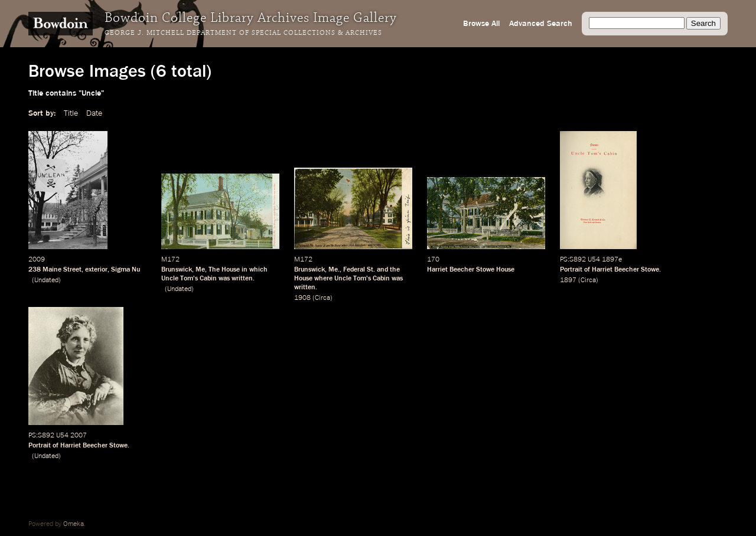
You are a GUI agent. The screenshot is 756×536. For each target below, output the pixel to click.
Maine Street (62, 270)
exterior (96, 270)
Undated (46, 280)
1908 (302, 298)
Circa (322, 298)
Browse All (481, 24)
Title (71, 113)
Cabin (208, 279)
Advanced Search (541, 24)
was (224, 279)
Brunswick (177, 270)
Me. (334, 270)
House (231, 270)
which (258, 270)
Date (94, 113)
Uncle (170, 279)
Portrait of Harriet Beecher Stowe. (610, 270)
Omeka (74, 524)
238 (35, 270)
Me (200, 270)
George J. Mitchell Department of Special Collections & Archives (243, 33)
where (323, 279)
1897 (568, 280)
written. (243, 279)
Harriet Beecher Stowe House (471, 270)
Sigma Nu (126, 270)
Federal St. (359, 270)
